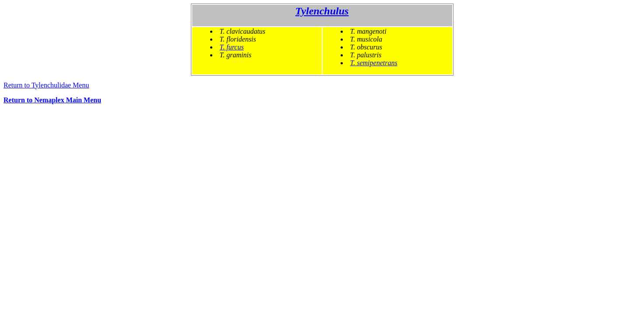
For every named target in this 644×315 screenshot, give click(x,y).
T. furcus (232, 47)
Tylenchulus (322, 11)
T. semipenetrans (374, 63)
